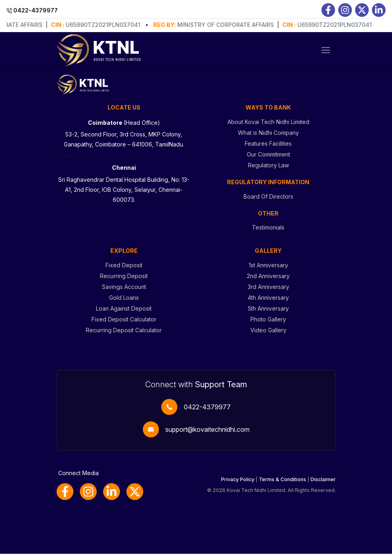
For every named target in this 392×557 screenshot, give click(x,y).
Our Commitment (268, 158)
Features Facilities (268, 147)
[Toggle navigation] (326, 50)
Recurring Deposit (124, 279)
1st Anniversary (268, 268)
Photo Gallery (268, 322)
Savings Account (124, 290)
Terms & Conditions (282, 483)
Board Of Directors (268, 200)
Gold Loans (124, 301)
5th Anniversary (268, 312)
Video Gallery (268, 333)
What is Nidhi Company (268, 136)
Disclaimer (323, 483)
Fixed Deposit (124, 268)
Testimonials (268, 231)
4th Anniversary (268, 301)
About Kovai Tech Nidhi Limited (268, 125)
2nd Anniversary (268, 279)
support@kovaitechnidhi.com (207, 433)
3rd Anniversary (268, 290)
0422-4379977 (207, 410)
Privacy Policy (238, 483)
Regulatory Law (268, 168)
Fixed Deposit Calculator (124, 322)
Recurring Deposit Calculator (124, 333)
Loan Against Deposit (124, 312)
